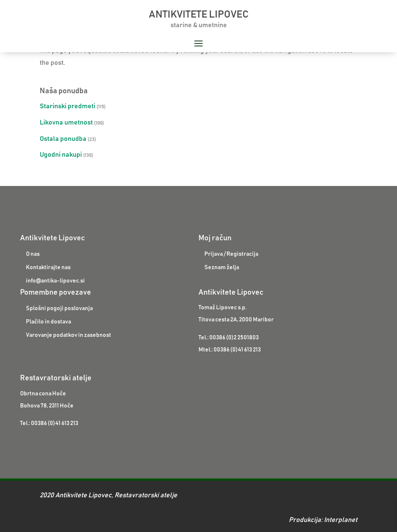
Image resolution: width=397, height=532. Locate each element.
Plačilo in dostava (48, 322)
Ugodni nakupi (61, 155)
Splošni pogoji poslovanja (59, 308)
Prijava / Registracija (231, 254)
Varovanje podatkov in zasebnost (69, 335)
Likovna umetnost (66, 122)
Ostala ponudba (63, 139)
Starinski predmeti (67, 106)
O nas (33, 254)
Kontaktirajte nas (48, 267)
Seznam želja (222, 267)
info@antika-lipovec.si (55, 281)
